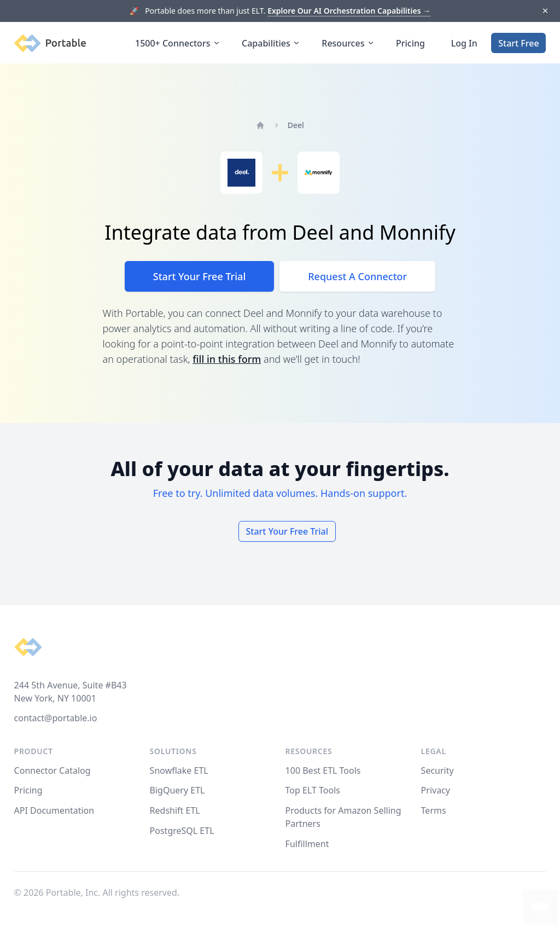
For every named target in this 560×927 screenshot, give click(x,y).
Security (437, 770)
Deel (296, 125)
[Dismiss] (545, 11)
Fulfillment (307, 844)
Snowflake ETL (179, 770)
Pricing (410, 43)
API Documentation (54, 810)
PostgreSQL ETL (182, 831)
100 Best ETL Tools (323, 770)
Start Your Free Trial (199, 276)
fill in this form (227, 359)
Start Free (518, 43)
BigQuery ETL (177, 790)
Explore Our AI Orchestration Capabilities (349, 11)
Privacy (436, 790)
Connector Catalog (52, 770)
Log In (464, 43)
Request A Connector (357, 276)
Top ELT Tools (313, 790)
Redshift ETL (175, 810)
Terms (434, 810)
